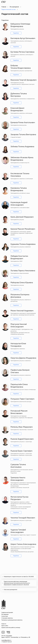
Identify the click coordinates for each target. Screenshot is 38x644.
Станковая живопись (7, 618)
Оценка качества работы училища (11, 628)
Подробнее (16, 33)
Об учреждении (14, 7)
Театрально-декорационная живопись (12, 620)
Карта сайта (5, 626)
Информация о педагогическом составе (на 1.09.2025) (19, 577)
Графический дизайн (7, 612)
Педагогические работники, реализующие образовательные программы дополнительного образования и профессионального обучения (17, 583)
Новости (4, 624)
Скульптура (5, 616)
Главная (4, 7)
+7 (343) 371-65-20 (7, 642)
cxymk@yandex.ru (6, 640)
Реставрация (5, 614)
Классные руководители (10, 590)
